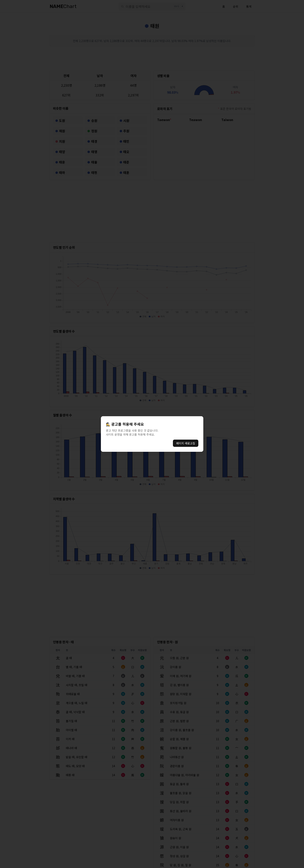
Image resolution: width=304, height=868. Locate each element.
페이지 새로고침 (186, 443)
